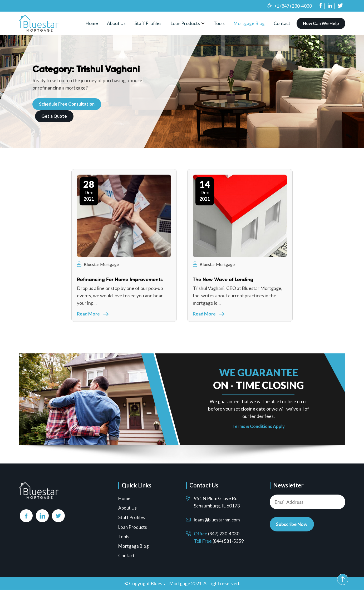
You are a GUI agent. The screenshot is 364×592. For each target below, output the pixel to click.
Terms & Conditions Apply (258, 429)
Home (91, 23)
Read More (93, 315)
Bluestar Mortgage (99, 265)
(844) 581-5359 (228, 544)
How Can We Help (322, 23)
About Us (116, 23)
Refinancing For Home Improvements (122, 280)
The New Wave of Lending (225, 280)
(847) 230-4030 (224, 536)
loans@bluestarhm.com (218, 522)
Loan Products (186, 23)
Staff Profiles (148, 23)
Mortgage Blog (250, 23)
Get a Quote (55, 116)
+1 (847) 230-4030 (293, 6)
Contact (283, 23)
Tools (220, 23)
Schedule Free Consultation (68, 104)
